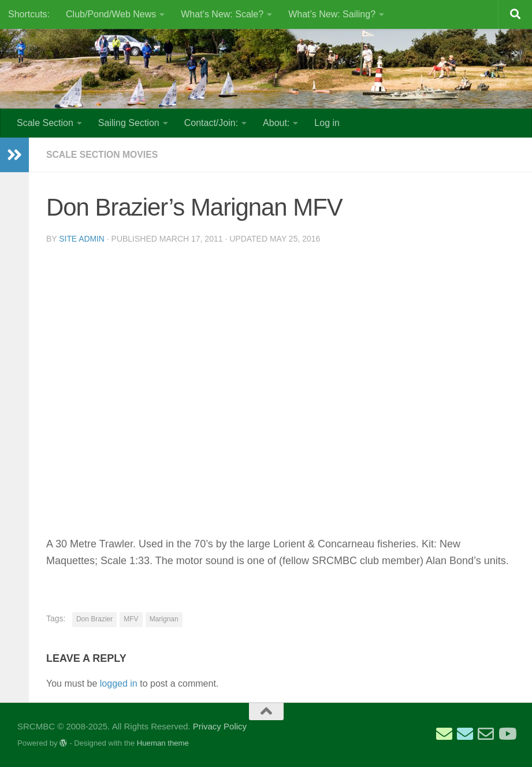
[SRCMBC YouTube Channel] (507, 734)
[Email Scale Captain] (465, 734)
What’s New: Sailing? (332, 14)
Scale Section (45, 123)
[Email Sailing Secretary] (444, 734)
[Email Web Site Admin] (486, 734)
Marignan (164, 619)
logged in (119, 683)
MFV (131, 619)
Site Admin (82, 239)
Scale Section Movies (103, 155)
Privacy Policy (220, 726)
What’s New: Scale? (222, 14)
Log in (327, 123)
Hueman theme (163, 743)
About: (276, 123)
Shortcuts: (29, 14)
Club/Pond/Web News (111, 14)
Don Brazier (94, 619)
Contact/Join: (211, 123)
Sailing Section (129, 123)
